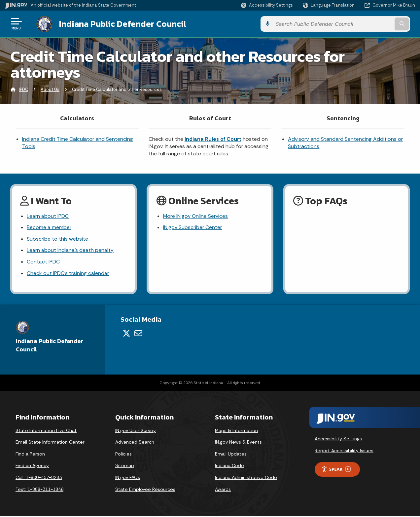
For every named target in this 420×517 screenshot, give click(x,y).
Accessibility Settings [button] (338, 439)
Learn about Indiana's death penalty (70, 250)
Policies (123, 454)
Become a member (49, 227)
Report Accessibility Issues (344, 451)
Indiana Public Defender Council (117, 23)
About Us (50, 89)
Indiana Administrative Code (246, 478)
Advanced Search (135, 443)
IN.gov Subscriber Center (192, 227)
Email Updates (231, 454)
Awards (223, 490)
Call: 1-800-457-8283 (39, 478)
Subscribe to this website (57, 239)
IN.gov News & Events (238, 443)
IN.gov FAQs (128, 478)
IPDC (23, 89)
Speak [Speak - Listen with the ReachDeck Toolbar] (336, 470)
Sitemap (125, 466)
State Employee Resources (145, 490)
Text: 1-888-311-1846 (39, 490)
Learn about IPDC (48, 216)
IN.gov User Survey (136, 431)
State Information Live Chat (46, 431)
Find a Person (30, 454)
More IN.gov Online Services (196, 216)
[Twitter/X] (126, 334)
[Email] (138, 334)
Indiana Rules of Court (213, 138)
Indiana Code (229, 466)
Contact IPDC (43, 262)
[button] (267, 5)
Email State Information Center (50, 443)
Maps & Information (236, 431)
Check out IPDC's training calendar (68, 274)
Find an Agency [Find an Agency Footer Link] (32, 466)
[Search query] (368, 24)
